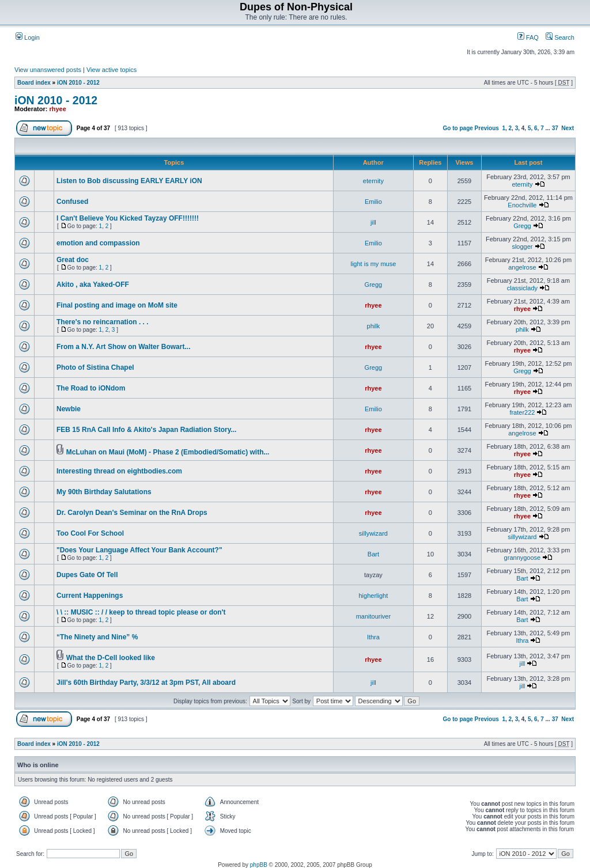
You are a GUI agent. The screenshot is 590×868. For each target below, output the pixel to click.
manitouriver (374, 616)
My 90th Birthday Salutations (104, 492)
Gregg (522, 226)
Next (568, 128)
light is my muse (373, 264)
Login (28, 37)
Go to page (458, 128)
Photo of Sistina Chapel (95, 367)
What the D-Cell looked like (111, 658)
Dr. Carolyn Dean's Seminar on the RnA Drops (132, 513)
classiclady (522, 288)
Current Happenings (90, 596)
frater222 (522, 412)
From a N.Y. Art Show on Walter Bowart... (123, 347)
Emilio (373, 202)
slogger (522, 247)
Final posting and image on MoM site (117, 305)
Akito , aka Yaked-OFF (93, 285)
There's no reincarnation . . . (103, 322)
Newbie (69, 409)
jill (373, 222)
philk (374, 326)
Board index (34, 83)
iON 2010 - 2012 (78, 83)
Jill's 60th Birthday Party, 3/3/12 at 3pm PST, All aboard (146, 683)
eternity (373, 181)
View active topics (111, 70)
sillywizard (373, 533)
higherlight (374, 596)
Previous (487, 128)
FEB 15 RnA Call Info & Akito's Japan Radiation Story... (146, 430)
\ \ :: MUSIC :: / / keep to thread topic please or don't (141, 612)
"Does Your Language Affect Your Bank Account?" (139, 550)
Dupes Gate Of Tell (87, 575)
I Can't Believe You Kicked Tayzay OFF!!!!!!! (128, 218)
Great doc (73, 260)
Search (560, 37)
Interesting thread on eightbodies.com (119, 471)
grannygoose (523, 558)
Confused (72, 202)
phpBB (259, 865)
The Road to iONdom (91, 388)
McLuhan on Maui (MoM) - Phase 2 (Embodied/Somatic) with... (168, 452)
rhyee (58, 109)
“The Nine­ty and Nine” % (97, 637)
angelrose (522, 267)
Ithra (373, 637)
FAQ (528, 37)
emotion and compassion (98, 243)
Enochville (522, 205)
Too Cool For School (90, 533)
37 (555, 128)
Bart (373, 554)
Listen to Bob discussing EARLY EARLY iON (129, 181)
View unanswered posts (48, 70)
